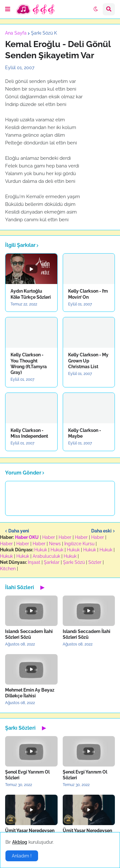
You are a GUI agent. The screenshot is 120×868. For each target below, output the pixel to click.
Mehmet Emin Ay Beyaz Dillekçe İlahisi (30, 693)
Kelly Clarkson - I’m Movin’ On (88, 294)
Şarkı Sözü (74, 562)
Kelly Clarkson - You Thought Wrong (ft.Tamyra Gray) (29, 364)
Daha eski (101, 531)
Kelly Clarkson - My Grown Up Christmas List (88, 361)
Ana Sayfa (16, 33)
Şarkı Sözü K (44, 33)
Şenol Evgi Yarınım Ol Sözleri (27, 775)
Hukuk (41, 550)
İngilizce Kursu (79, 544)
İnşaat (34, 562)
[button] (8, 9)
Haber (49, 537)
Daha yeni (19, 531)
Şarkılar (52, 562)
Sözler (95, 562)
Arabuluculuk (46, 556)
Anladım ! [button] (22, 856)
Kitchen (8, 569)
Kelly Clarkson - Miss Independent (29, 433)
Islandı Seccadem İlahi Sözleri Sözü (29, 634)
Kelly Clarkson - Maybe (85, 433)
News (55, 544)
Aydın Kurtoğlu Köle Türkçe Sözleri (31, 294)
